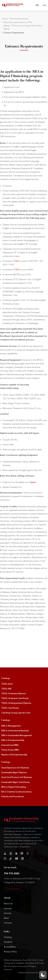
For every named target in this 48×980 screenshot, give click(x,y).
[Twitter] (28, 853)
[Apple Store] (16, 853)
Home (5, 19)
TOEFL (17, 261)
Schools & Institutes (19, 19)
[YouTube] (17, 859)
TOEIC (17, 270)
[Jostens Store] (11, 853)
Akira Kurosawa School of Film (18, 22)
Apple (33, 482)
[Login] (5, 853)
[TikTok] (11, 859)
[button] (13, 889)
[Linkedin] (23, 859)
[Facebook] (22, 853)
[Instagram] (5, 859)
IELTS (16, 274)
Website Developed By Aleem (31, 972)
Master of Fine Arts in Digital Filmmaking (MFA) (23, 27)
